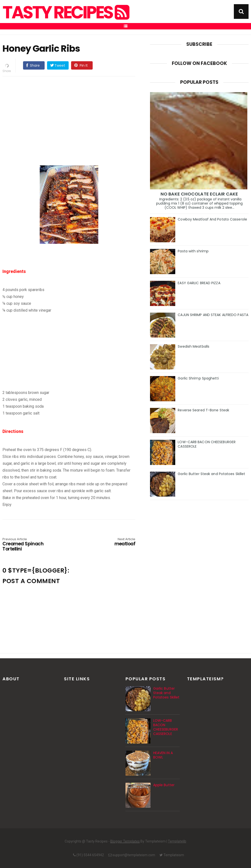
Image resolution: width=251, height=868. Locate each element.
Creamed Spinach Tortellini (29, 545)
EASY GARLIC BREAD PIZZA (199, 283)
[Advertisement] (74, 114)
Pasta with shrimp (193, 251)
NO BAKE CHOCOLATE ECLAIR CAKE (199, 194)
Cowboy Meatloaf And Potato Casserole (212, 219)
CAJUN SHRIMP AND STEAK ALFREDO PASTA (213, 315)
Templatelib (177, 841)
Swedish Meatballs (194, 346)
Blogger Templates (125, 841)
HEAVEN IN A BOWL (163, 755)
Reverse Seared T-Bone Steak (203, 410)
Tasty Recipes (65, 12)
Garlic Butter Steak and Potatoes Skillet (211, 474)
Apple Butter (164, 785)
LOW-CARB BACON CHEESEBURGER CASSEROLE (207, 444)
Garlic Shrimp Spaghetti (198, 378)
